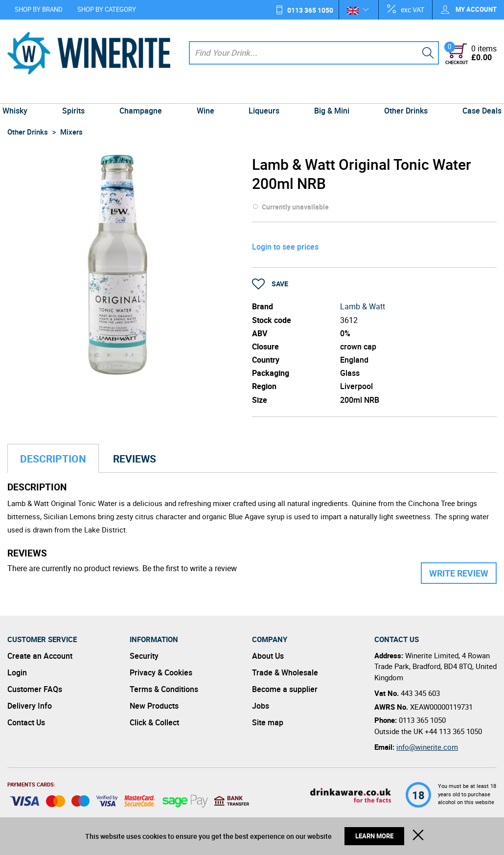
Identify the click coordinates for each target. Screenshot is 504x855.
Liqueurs (263, 94)
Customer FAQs (35, 689)
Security (144, 656)
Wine (206, 94)
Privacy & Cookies (161, 672)
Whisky (22, 94)
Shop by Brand (39, 9)
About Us (268, 656)
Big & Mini (329, 94)
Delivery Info (30, 706)
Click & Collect (154, 722)
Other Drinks (401, 94)
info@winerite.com (427, 747)
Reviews (135, 459)
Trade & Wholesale (285, 672)
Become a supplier (285, 689)
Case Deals (475, 94)
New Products (154, 706)
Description (53, 459)
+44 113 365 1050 (453, 731)
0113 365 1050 (310, 10)
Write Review (459, 573)
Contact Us (26, 722)
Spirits (79, 94)
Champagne (144, 94)
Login (17, 672)
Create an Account (40, 656)
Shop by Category (107, 9)
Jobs (261, 706)
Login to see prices (285, 247)
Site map (268, 722)
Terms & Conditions (164, 689)
